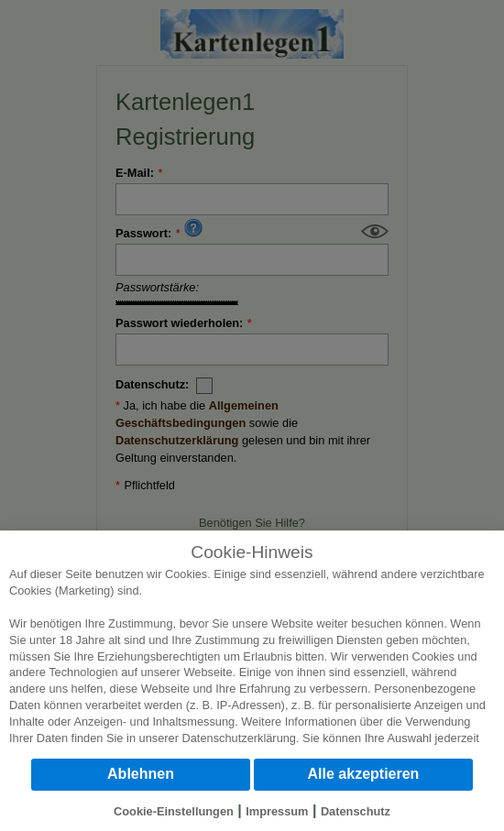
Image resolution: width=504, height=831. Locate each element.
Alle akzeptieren (364, 774)
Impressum (277, 811)
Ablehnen (141, 774)
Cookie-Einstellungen (174, 811)
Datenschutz (356, 811)
